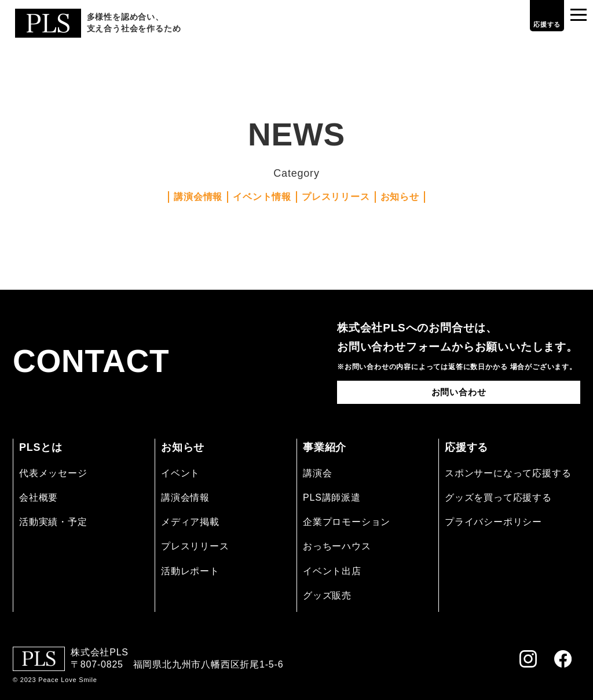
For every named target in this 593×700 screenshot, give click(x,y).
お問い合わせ (459, 392)
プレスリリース (336, 197)
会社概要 (39, 497)
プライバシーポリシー (493, 522)
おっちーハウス (337, 546)
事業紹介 (325, 447)
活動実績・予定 (53, 522)
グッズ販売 (327, 595)
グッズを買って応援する (498, 497)
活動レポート (190, 571)
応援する (538, 24)
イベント (180, 473)
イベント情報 (262, 197)
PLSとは (41, 447)
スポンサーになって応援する (508, 473)
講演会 (317, 473)
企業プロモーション (347, 522)
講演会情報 (198, 197)
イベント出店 (332, 571)
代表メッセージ (53, 473)
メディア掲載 (190, 522)
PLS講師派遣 (332, 497)
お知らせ (400, 197)
